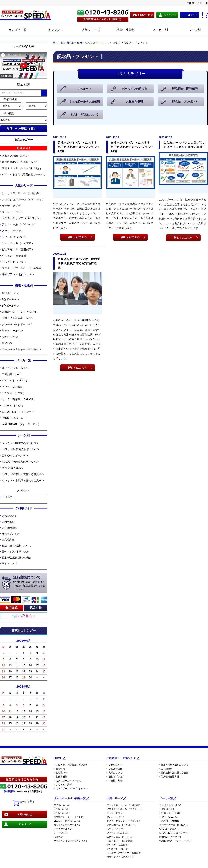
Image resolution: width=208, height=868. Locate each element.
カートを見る (24, 803)
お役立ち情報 (135, 102)
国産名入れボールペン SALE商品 (21, 168)
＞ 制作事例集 (60, 777)
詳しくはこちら (78, 237)
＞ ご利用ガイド (114, 765)
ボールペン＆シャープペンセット (22, 349)
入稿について (9, 516)
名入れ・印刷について (84, 115)
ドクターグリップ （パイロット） (22, 218)
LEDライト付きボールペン (18, 318)
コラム (116, 43)
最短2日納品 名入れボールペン (20, 162)
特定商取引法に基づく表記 (17, 558)
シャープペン (10, 337)
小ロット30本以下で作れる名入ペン (23, 480)
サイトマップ (9, 563)
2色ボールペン (10, 299)
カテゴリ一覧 (17, 30)
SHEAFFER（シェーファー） (19, 412)
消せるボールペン (12, 331)
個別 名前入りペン (13, 468)
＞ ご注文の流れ (114, 769)
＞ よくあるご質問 (62, 785)
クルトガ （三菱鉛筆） (15, 256)
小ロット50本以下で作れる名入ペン (23, 474)
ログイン (192, 15)
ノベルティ (9, 497)
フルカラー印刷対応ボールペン (20, 443)
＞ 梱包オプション (115, 777)
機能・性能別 (121, 30)
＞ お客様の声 (60, 773)
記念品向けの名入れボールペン (20, 462)
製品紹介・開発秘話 (185, 89)
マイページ (170, 15)
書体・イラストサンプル (15, 552)
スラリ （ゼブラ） (13, 231)
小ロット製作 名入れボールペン (21, 449)
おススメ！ (52, 30)
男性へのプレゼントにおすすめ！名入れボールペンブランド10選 (79, 147)
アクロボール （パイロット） (19, 224)
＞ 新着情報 (59, 769)
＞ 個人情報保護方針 (169, 777)
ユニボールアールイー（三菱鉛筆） (23, 268)
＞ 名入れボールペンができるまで (70, 789)
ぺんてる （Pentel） (14, 393)
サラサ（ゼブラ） (12, 206)
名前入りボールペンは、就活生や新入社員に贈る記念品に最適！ (79, 263)
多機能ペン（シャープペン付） (20, 312)
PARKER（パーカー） (15, 418)
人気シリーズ (87, 30)
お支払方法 (8, 540)
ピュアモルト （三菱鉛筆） (18, 249)
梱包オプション (10, 534)
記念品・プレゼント (185, 102)
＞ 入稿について (114, 773)
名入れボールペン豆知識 (84, 102)
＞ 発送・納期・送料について (173, 765)
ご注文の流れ (9, 528)
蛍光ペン (7, 343)
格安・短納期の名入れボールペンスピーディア (81, 43)
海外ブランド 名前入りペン (18, 274)
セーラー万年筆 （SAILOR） (19, 399)
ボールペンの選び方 (135, 89)
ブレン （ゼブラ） (13, 212)
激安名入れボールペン (15, 156)
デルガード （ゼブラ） (15, 262)
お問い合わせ (145, 15)
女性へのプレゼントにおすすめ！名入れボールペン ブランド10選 (132, 147)
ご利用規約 (8, 522)
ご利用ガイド (194, 3)
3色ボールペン (10, 306)
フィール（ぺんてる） (15, 237)
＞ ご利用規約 (165, 769)
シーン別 (191, 30)
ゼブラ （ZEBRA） (13, 387)
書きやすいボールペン (15, 455)
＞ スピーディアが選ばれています (70, 765)
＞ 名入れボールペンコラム (67, 781)
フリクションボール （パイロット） (23, 199)
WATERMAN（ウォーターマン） (21, 424)
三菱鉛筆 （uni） (12, 374)
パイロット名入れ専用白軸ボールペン (24, 174)
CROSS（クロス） (13, 406)
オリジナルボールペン (15, 368)
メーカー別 (156, 30)
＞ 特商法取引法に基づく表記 (173, 773)
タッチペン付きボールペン (18, 324)
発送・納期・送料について (17, 546)
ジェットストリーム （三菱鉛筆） (22, 193)
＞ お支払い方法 (114, 781)
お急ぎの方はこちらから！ (24, 779)
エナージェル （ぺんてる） (18, 243)
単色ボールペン (11, 293)
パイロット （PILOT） (15, 381)
